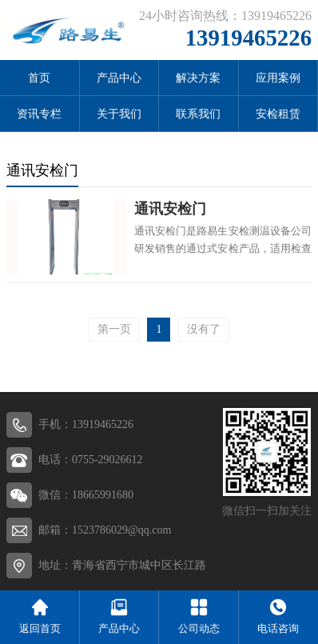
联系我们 (198, 114)
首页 (39, 78)
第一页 (114, 329)
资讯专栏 (39, 114)
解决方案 (198, 78)
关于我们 (119, 114)
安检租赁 (278, 114)
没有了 (204, 329)
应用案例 (278, 78)
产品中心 (119, 78)
